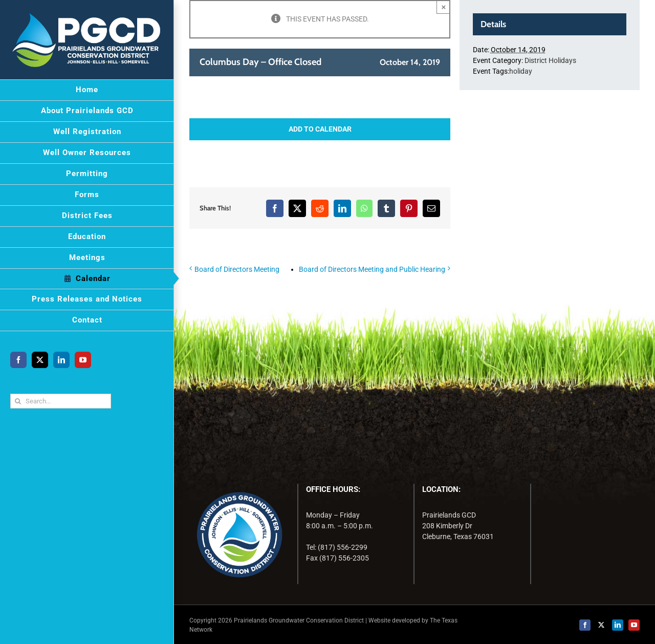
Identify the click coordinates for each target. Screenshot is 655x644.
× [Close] (444, 7)
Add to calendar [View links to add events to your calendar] (320, 129)
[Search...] (61, 401)
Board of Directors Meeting (237, 269)
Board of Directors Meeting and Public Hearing (372, 269)
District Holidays (550, 60)
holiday (521, 71)
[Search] (18, 401)
